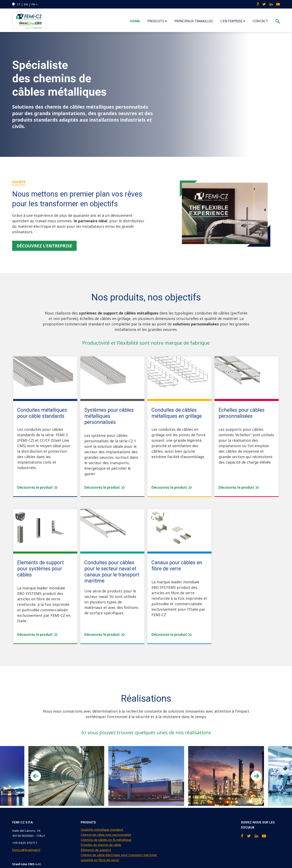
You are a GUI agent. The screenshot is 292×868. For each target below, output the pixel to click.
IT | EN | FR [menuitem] (26, 4)
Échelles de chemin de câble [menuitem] (101, 845)
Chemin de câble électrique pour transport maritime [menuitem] (119, 855)
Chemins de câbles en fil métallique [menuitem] (106, 840)
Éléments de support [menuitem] (96, 850)
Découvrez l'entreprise (44, 246)
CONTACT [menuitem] (260, 21)
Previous (36, 776)
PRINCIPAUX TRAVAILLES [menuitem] (194, 21)
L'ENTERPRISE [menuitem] (231, 21)
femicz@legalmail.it (26, 850)
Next (256, 776)
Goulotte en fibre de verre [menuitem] (100, 860)
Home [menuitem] (135, 21)
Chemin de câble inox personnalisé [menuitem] (106, 835)
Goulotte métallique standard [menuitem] (102, 830)
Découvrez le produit (37, 487)
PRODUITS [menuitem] (156, 21)
